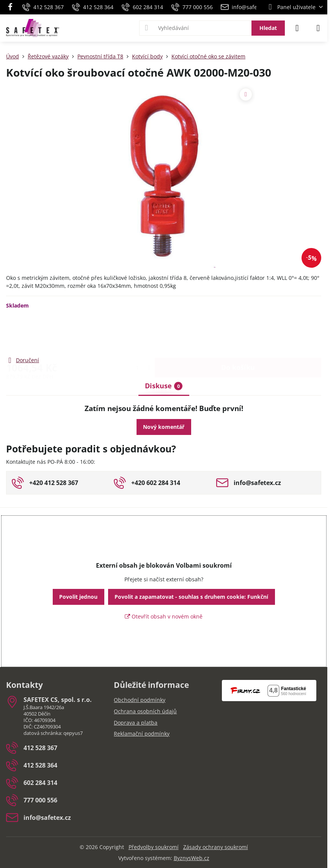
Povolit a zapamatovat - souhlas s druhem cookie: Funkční (191, 597)
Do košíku (238, 332)
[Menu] (318, 28)
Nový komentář (164, 427)
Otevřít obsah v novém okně (164, 616)
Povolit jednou (78, 597)
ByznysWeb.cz (192, 858)
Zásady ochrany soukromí (216, 847)
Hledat (268, 28)
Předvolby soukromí (154, 847)
